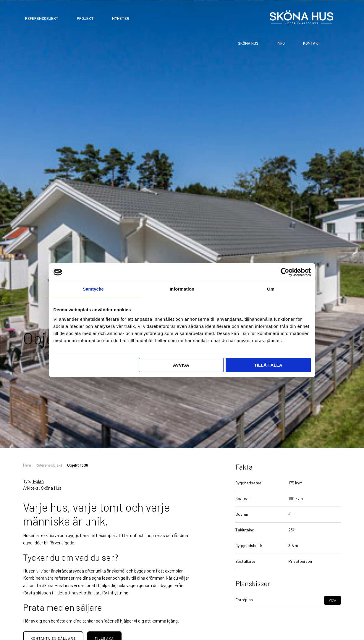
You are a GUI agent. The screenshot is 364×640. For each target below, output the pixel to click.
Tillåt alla (268, 365)
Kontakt (312, 43)
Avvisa (181, 365)
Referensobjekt (42, 18)
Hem (27, 465)
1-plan (38, 481)
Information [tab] (182, 289)
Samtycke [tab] (93, 289)
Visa (333, 611)
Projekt (85, 18)
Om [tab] (271, 289)
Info (281, 43)
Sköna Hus (248, 43)
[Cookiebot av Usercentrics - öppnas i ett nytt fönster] (285, 272)
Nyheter (121, 18)
